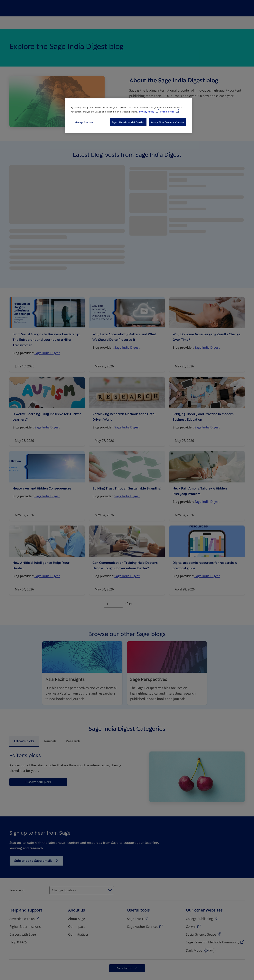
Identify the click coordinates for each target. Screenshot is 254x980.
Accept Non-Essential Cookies (168, 122)
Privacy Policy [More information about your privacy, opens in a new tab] (147, 112)
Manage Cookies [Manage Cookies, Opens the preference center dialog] (84, 122)
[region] (128, 116)
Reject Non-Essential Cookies (128, 122)
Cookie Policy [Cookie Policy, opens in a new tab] (167, 112)
